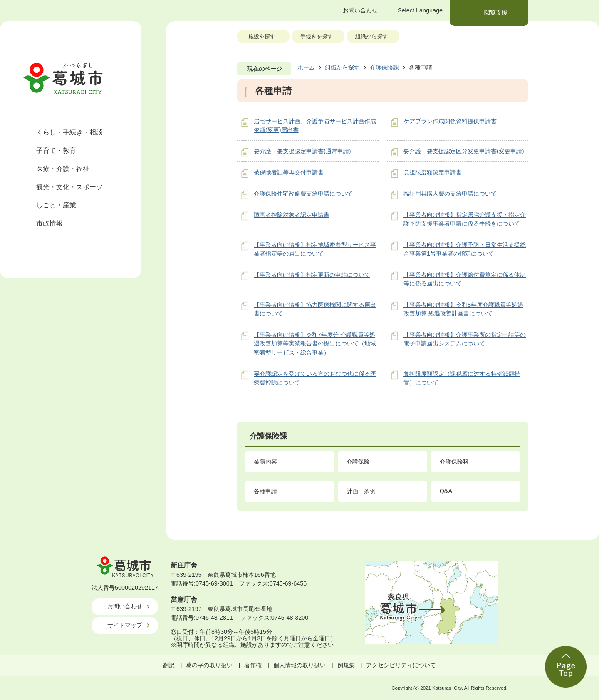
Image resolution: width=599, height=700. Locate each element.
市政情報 (50, 223)
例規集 (346, 665)
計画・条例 (361, 491)
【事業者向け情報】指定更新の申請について (312, 275)
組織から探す (371, 36)
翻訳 (169, 665)
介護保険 (358, 462)
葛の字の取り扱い (209, 665)
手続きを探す (317, 36)
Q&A (446, 491)
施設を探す (262, 36)
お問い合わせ (125, 606)
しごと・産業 (56, 205)
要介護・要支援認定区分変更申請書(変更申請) (464, 151)
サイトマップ (125, 625)
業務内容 (265, 462)
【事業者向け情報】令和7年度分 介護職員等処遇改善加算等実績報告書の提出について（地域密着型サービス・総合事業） (315, 344)
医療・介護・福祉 (63, 169)
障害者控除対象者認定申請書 (292, 215)
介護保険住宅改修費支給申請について (303, 194)
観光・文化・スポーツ (69, 187)
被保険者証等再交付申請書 (289, 172)
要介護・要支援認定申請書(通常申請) (302, 151)
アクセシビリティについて (401, 665)
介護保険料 (454, 462)
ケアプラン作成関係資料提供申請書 (450, 121)
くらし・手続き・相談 (69, 132)
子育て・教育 (56, 150)
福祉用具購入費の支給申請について (450, 194)
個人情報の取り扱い (299, 665)
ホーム (306, 67)
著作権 (253, 665)
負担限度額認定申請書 (433, 172)
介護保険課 (384, 67)
